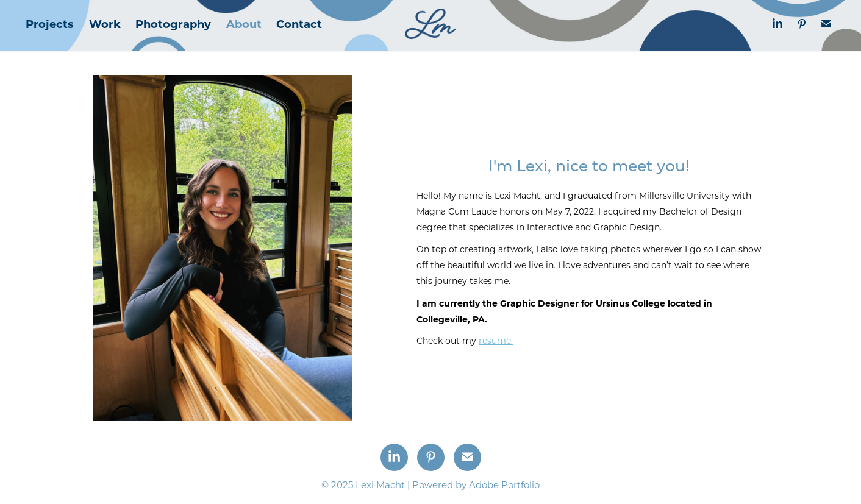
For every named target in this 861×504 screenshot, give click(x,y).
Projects (50, 24)
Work (105, 24)
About (244, 24)
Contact (299, 24)
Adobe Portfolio (504, 484)
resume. (496, 340)
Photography (173, 24)
